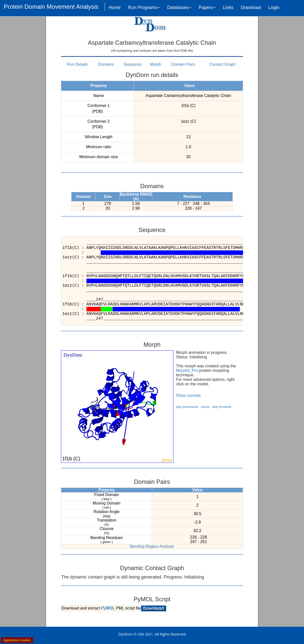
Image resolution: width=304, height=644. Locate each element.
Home (115, 7)
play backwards (187, 407)
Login (274, 7)
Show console (188, 395)
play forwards (222, 407)
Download (251, 7)
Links (228, 7)
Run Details (77, 64)
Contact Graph (223, 64)
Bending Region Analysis (152, 546)
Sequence (132, 64)
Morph (155, 64)
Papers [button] (207, 7)
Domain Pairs (183, 64)
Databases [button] (179, 7)
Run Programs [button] (144, 7)
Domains (106, 64)
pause (205, 407)
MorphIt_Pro (187, 370)
